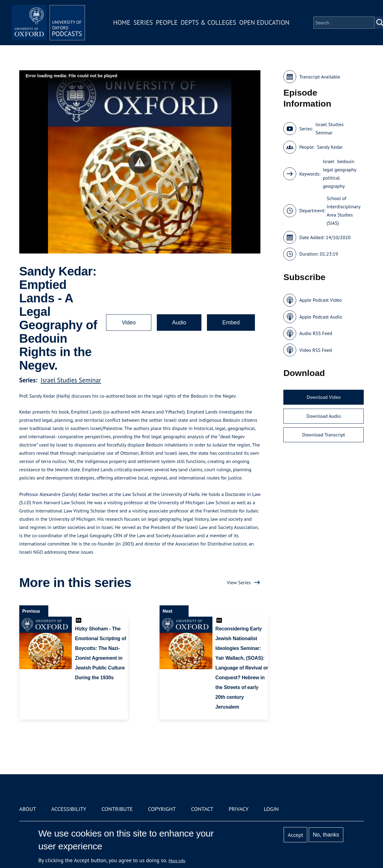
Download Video (324, 397)
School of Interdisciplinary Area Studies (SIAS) (344, 211)
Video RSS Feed (316, 350)
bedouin (346, 161)
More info (177, 861)
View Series (239, 582)
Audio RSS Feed (316, 333)
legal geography (340, 170)
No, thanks (326, 835)
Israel (329, 161)
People (167, 22)
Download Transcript (324, 435)
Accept (295, 835)
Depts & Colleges (208, 22)
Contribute (117, 809)
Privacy (239, 809)
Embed (231, 323)
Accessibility (69, 809)
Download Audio (324, 416)
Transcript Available (320, 77)
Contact (202, 809)
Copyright (162, 809)
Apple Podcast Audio (321, 317)
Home (122, 22)
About (28, 809)
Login (271, 809)
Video (129, 323)
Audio (179, 323)
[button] (140, 162)
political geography (334, 182)
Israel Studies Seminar (71, 380)
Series (143, 22)
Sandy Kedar (330, 147)
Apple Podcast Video (320, 300)
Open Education (264, 22)
